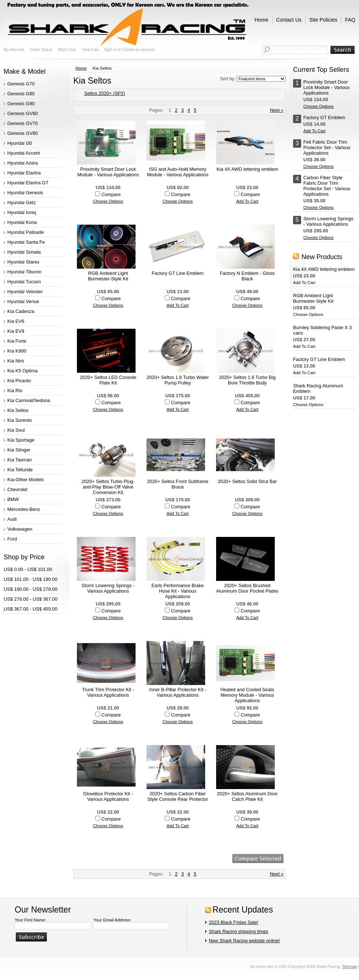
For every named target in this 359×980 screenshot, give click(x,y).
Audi (12, 519)
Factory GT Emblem (324, 117)
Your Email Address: (112, 920)
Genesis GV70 (23, 123)
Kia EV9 (16, 331)
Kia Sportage (21, 440)
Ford (12, 539)
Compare (111, 194)
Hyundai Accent (24, 153)
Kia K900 (17, 351)
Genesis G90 (21, 104)
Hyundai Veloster (25, 292)
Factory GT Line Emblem (178, 273)
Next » (277, 110)
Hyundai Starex (23, 262)
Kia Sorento (20, 420)
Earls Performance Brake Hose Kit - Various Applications (178, 591)
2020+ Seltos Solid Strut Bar (247, 481)
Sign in (110, 49)
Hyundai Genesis (25, 193)
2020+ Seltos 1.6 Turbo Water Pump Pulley (178, 380)
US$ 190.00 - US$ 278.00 (31, 589)
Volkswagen (20, 529)
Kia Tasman (20, 460)
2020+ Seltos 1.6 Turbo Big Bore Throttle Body (247, 380)
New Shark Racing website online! (244, 941)
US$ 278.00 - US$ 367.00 (31, 599)
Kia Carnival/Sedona (29, 400)
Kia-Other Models (26, 480)
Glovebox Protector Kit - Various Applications (108, 796)
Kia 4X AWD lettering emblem (247, 169)
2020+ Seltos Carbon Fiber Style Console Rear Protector (178, 796)
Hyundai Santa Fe (26, 242)
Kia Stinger (19, 450)
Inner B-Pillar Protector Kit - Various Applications (178, 692)
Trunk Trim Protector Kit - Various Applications (108, 692)
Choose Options (108, 201)
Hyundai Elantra (24, 173)
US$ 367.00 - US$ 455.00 (31, 609)
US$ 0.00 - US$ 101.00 (28, 569)
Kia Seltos (18, 410)
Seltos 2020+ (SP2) (105, 93)
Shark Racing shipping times (238, 931)
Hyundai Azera (23, 163)
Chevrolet (17, 489)
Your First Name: (30, 920)
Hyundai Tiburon (24, 272)
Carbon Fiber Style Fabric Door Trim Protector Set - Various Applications (327, 186)
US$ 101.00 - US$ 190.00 (31, 579)
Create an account (138, 49)
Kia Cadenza (21, 311)
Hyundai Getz (22, 202)
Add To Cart (247, 201)
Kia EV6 (16, 321)
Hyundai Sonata (24, 252)
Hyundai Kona (22, 222)
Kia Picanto (19, 381)
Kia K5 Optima (23, 371)
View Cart (90, 49)
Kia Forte (17, 341)
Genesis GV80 (23, 133)
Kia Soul (16, 430)
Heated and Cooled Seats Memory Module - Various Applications (247, 695)
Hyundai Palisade (26, 232)
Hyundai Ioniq (22, 212)
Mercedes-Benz (24, 509)
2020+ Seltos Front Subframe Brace (178, 484)
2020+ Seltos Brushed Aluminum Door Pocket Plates (247, 588)
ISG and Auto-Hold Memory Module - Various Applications (178, 172)
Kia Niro (16, 361)
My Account (14, 49)
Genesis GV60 (23, 113)
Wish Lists (67, 49)
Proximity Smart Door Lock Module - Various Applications (108, 172)
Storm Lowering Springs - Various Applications (108, 588)
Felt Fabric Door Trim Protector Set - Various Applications (327, 148)
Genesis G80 (21, 94)
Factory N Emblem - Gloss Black (247, 276)
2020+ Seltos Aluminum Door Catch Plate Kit (247, 796)
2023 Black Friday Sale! (234, 922)
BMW (13, 499)
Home (81, 68)
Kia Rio (15, 390)
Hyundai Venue (23, 301)
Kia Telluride (20, 470)
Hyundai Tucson (24, 282)
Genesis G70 (21, 84)
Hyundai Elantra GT (28, 183)
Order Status (41, 49)
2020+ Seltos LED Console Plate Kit (108, 380)
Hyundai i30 (20, 143)
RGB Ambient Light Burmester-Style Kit (108, 276)
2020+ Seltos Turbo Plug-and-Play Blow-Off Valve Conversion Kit (108, 487)
